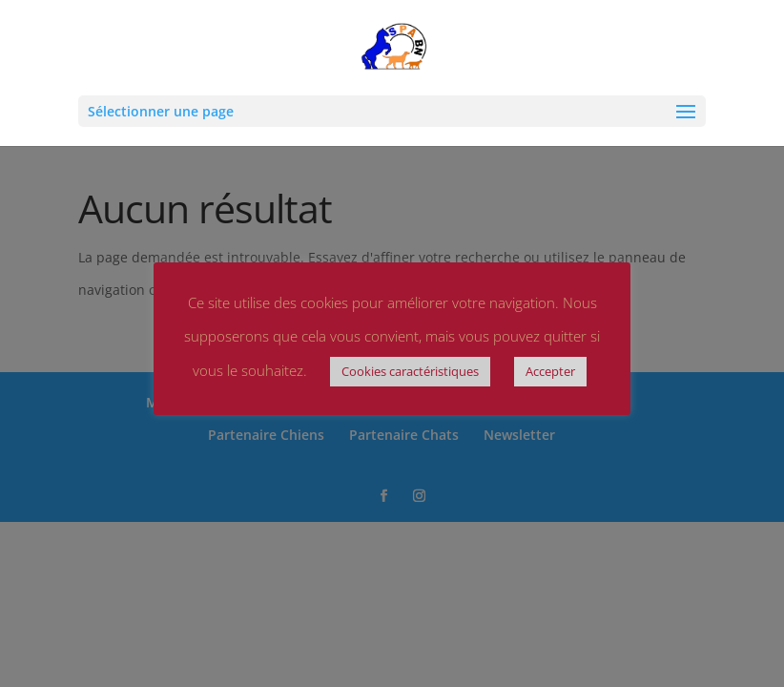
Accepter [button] (550, 371)
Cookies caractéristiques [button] (410, 371)
